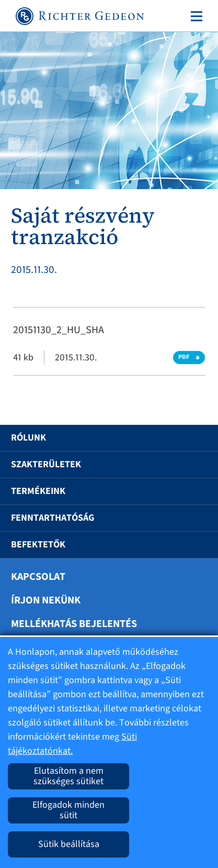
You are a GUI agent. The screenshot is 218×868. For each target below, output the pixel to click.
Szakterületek (46, 464)
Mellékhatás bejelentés (74, 624)
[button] (194, 438)
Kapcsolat (38, 577)
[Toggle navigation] (194, 16)
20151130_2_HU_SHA (59, 330)
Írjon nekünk (46, 600)
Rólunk (28, 438)
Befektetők (38, 545)
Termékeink (38, 491)
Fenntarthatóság (53, 518)
